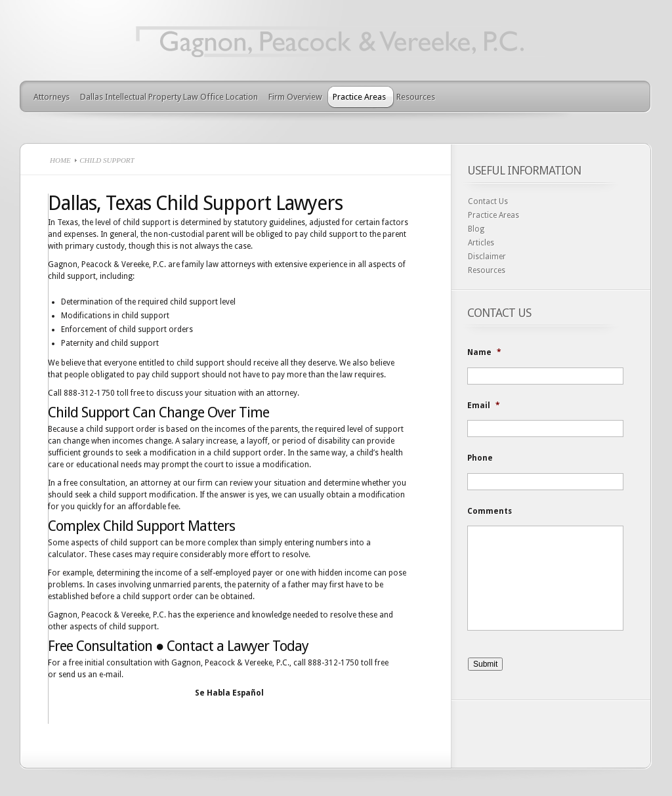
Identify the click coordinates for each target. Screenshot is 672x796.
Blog (476, 229)
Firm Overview (295, 97)
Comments (490, 511)
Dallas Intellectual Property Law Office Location (169, 97)
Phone (480, 458)
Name (484, 352)
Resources (416, 97)
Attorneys (52, 97)
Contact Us (488, 201)
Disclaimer (487, 257)
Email (484, 406)
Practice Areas (359, 97)
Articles (481, 243)
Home (60, 160)
